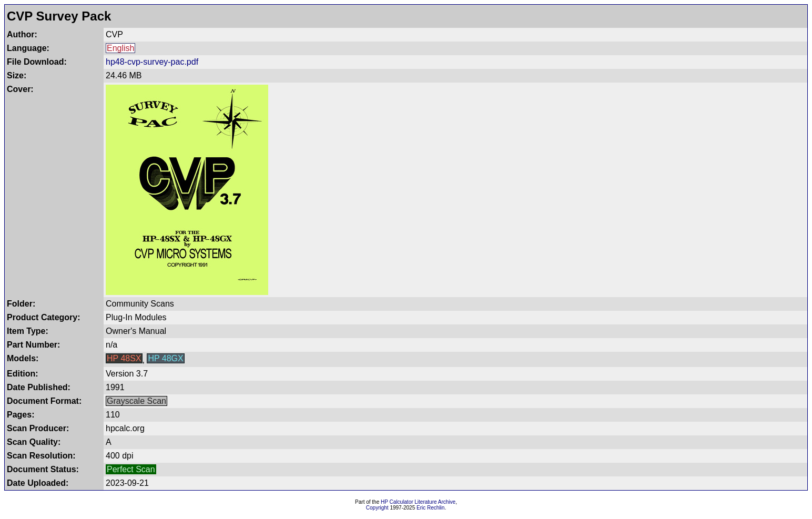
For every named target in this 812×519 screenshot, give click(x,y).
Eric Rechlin (430, 508)
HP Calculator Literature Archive (418, 502)
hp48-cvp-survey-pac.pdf (152, 62)
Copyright (377, 508)
